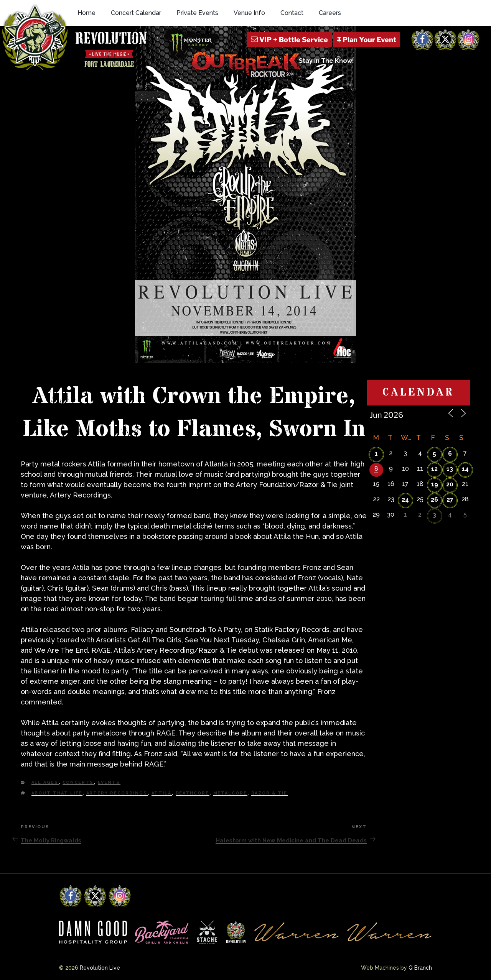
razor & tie (269, 793)
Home (87, 13)
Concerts (78, 782)
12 (434, 469)
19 (435, 484)
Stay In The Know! (326, 61)
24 (405, 500)
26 (434, 500)
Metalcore (230, 793)
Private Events (197, 13)
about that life (57, 793)
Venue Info (249, 13)
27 (450, 500)
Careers (330, 13)
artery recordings (117, 793)
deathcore (193, 793)
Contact (292, 13)
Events (109, 782)
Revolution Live (100, 968)
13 (450, 469)
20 (450, 484)
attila (162, 793)
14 (465, 469)
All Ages (45, 782)
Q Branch (420, 968)
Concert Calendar (136, 13)
